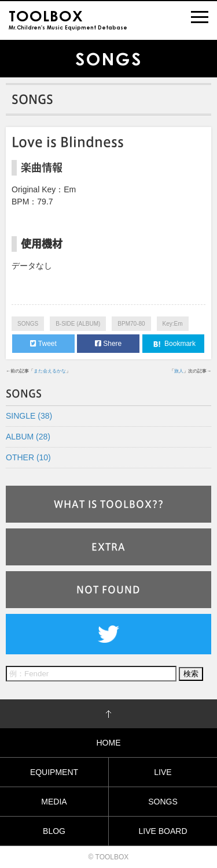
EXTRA (108, 547)
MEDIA (54, 802)
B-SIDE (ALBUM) (78, 324)
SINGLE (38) (29, 416)
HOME (109, 743)
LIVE (163, 772)
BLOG (54, 831)
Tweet (43, 344)
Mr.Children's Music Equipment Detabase (68, 19)
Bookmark (173, 344)
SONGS (28, 324)
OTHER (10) (28, 457)
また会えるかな (50, 371)
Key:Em (173, 324)
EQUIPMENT (54, 772)
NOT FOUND (108, 590)
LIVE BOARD (163, 831)
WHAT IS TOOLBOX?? (109, 504)
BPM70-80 (131, 324)
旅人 (179, 371)
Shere (108, 344)
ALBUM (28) (28, 437)
